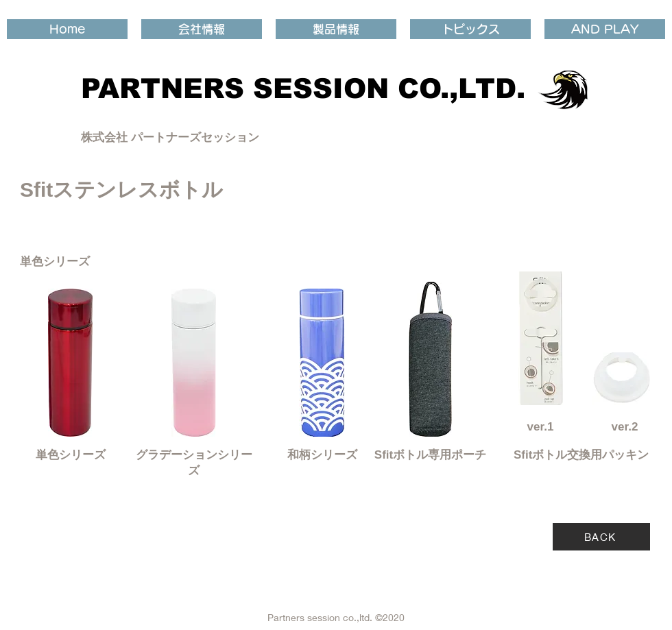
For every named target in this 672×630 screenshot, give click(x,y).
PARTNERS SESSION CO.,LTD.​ (303, 88)
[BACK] (601, 537)
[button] (202, 29)
